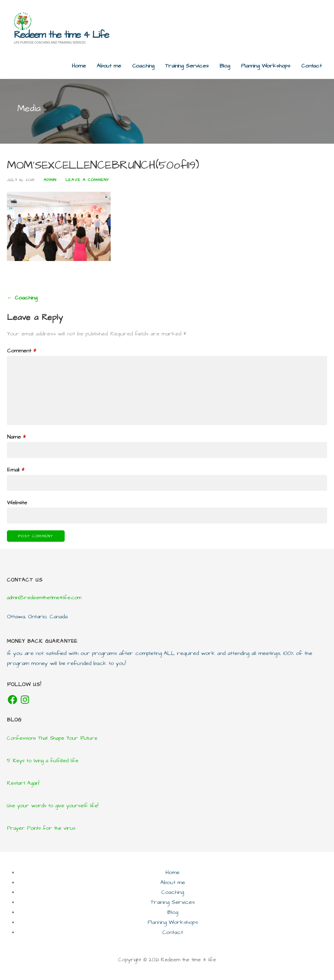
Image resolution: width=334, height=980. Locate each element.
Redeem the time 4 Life (61, 35)
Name (16, 437)
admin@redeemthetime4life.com (44, 598)
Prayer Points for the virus (41, 828)
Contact (311, 66)
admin (50, 180)
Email (16, 470)
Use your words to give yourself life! (53, 806)
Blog (225, 66)
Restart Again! (23, 783)
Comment (21, 351)
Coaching (143, 66)
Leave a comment (87, 180)
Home (79, 66)
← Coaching (22, 298)
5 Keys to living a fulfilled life (43, 761)
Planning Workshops (266, 66)
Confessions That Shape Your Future (52, 738)
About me (109, 66)
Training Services (187, 66)
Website (17, 503)
